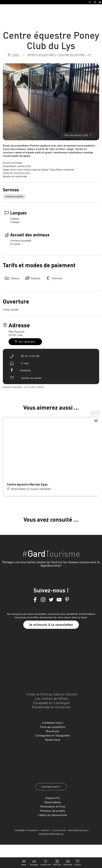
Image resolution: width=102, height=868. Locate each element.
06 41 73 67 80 (30, 356)
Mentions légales (78, 830)
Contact (45, 830)
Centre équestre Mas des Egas (27, 484)
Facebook (25, 370)
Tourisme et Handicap (26, 830)
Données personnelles (51, 834)
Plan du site (59, 830)
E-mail (25, 363)
